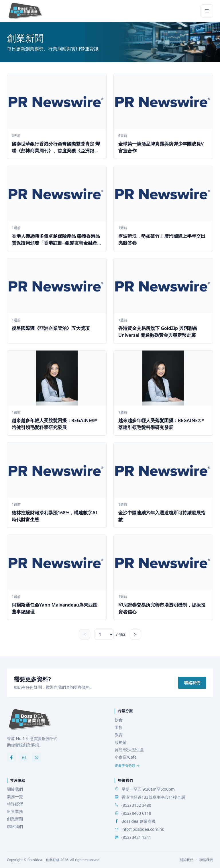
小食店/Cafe (126, 757)
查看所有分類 (127, 766)
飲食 (119, 720)
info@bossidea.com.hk (143, 829)
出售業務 (15, 811)
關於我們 (15, 789)
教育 (119, 735)
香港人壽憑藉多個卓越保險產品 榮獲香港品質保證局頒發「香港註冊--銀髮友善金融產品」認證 (56, 243)
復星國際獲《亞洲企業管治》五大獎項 (51, 328)
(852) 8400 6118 (136, 813)
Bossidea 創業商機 (139, 821)
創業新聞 (15, 819)
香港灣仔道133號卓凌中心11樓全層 (153, 797)
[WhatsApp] (24, 757)
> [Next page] (135, 634)
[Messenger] (37, 757)
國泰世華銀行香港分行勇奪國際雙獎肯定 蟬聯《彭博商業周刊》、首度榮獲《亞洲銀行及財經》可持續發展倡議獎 (56, 151)
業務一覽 (15, 797)
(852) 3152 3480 (136, 805)
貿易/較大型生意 (129, 750)
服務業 (121, 742)
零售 (119, 727)
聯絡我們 (192, 683)
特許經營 (15, 804)
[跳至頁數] (104, 634)
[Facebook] (11, 757)
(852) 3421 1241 (136, 837)
